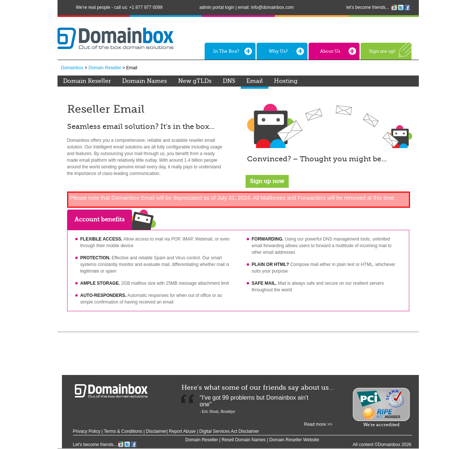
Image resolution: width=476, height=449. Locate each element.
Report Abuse (183, 431)
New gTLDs (195, 81)
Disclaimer (156, 431)
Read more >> (318, 424)
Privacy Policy (87, 431)
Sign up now (267, 181)
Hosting (286, 81)
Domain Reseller (105, 68)
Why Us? (278, 51)
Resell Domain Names (244, 440)
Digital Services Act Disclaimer (229, 431)
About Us (330, 51)
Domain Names (145, 81)
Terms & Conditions (123, 431)
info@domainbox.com (272, 7)
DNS (229, 81)
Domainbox (72, 68)
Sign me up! (382, 51)
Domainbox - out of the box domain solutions (111, 391)
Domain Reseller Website (294, 440)
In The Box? (226, 51)
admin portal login (217, 7)
